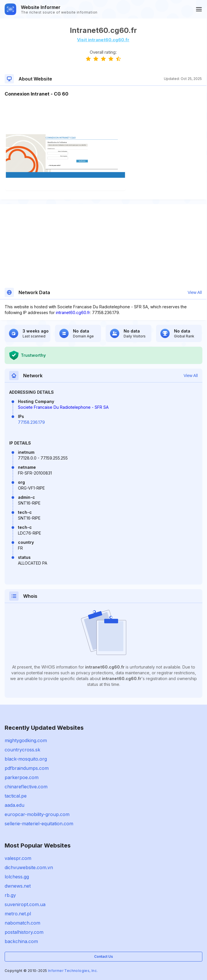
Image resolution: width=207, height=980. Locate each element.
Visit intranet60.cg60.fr (103, 40)
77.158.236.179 (31, 422)
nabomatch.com (22, 923)
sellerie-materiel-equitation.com (39, 824)
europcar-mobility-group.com (37, 814)
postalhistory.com (24, 932)
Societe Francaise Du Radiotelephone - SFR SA (63, 407)
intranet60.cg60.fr (73, 312)
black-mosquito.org (26, 759)
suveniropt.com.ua (25, 904)
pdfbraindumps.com (27, 768)
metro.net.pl (18, 914)
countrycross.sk (22, 750)
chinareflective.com (26, 787)
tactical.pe (16, 796)
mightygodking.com (26, 740)
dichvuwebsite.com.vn (29, 867)
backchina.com (21, 941)
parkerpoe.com (22, 777)
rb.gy (10, 895)
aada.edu (14, 805)
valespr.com (18, 858)
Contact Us (103, 956)
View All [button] (195, 292)
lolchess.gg (17, 877)
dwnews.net (18, 886)
